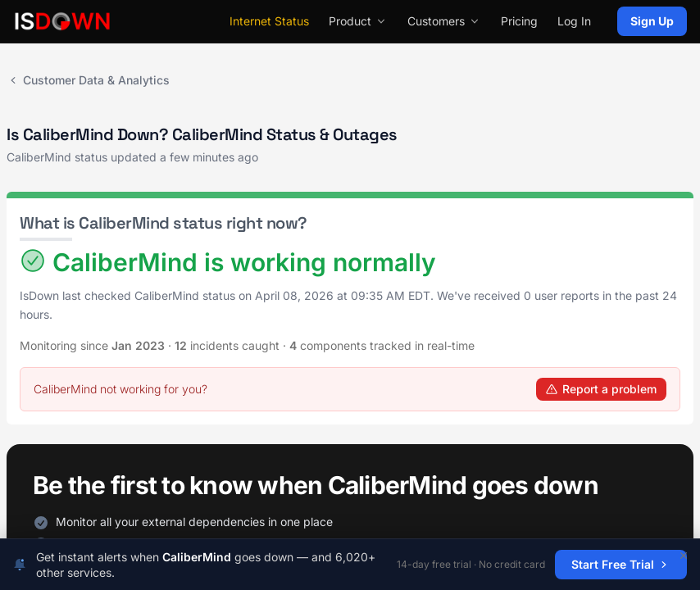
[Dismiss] (684, 556)
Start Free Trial (621, 564)
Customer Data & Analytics (88, 80)
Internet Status (269, 21)
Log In (574, 21)
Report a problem (601, 389)
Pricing (519, 21)
